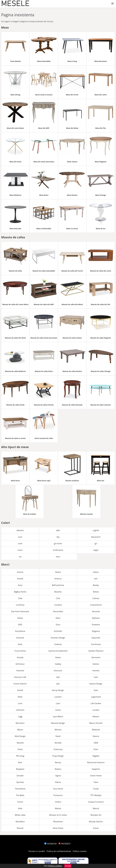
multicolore (58, 550)
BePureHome (58, 585)
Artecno (58, 579)
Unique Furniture (96, 802)
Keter (20, 697)
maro (20, 550)
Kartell (20, 690)
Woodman (58, 822)
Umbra (58, 802)
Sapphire (96, 769)
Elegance (96, 631)
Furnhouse (96, 644)
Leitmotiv (20, 710)
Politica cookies (80, 851)
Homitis (96, 671)
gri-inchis (58, 543)
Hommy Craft (20, 677)
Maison (96, 717)
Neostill (20, 743)
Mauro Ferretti (96, 723)
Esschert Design (58, 638)
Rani (20, 762)
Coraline (58, 605)
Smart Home (96, 776)
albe (58, 530)
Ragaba (96, 756)
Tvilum (20, 802)
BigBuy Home (20, 592)
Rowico (58, 769)
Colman (96, 598)
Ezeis (20, 644)
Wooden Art (96, 815)
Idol (58, 677)
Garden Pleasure (96, 651)
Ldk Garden (96, 703)
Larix (20, 703)
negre (96, 550)
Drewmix (96, 625)
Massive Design (58, 723)
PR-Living (20, 756)
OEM (96, 743)
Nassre (96, 736)
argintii (96, 530)
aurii (20, 537)
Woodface (20, 822)
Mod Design (20, 736)
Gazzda (20, 657)
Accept (68, 866)
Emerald (20, 638)
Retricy (58, 762)
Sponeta (20, 782)
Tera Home (58, 789)
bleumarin (96, 537)
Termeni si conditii (37, 851)
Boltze (96, 592)
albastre (20, 530)
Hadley (58, 664)
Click (58, 598)
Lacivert (58, 697)
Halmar (96, 664)
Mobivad (96, 730)
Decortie (96, 611)
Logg (20, 717)
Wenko (58, 808)
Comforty (20, 605)
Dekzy (20, 618)
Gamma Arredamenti (58, 651)
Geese (58, 657)
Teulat (96, 789)
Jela (58, 684)
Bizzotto (58, 592)
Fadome (58, 644)
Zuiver (96, 828)
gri (96, 543)
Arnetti (20, 579)
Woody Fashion (96, 822)
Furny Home (20, 651)
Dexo (58, 618)
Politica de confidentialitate (59, 851)
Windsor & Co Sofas (58, 815)
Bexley (96, 585)
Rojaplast (20, 769)
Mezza (20, 730)
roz (20, 557)
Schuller (20, 776)
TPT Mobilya (96, 795)
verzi (58, 557)
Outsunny (58, 749)
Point (96, 749)
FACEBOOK (50, 844)
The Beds (20, 795)
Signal (58, 776)
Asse (20, 585)
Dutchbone (20, 631)
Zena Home (58, 828)
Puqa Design (58, 756)
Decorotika (58, 611)
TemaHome (20, 789)
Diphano (96, 618)
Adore (96, 572)
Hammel (20, 671)
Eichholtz (58, 631)
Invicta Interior (20, 684)
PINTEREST (64, 844)
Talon (96, 782)
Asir (96, 579)
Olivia (20, 749)
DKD (20, 625)
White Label (20, 815)
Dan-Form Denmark (20, 611)
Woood (20, 828)
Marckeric (20, 723)
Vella (20, 808)
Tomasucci (58, 795)
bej (58, 537)
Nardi (58, 736)
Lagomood (96, 697)
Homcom (58, 671)
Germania (96, 657)
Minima (58, 730)
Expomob (96, 638)
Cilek (20, 598)
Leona (58, 710)
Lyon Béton (58, 717)
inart (96, 677)
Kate (96, 690)
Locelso (96, 710)
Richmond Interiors (96, 762)
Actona (20, 572)
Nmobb (58, 743)
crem (20, 543)
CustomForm (96, 605)
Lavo (58, 703)
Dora (58, 625)
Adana (58, 572)
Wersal (96, 808)
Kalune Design (96, 684)
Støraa (58, 782)
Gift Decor (20, 664)
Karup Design (58, 690)
